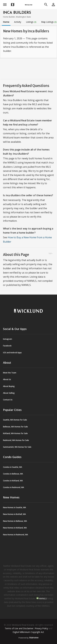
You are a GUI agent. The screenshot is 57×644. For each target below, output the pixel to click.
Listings (31, 22)
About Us (7, 379)
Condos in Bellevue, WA (13, 474)
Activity (18, 22)
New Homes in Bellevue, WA (15, 521)
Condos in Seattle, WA (13, 467)
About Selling (9, 393)
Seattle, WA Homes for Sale (15, 420)
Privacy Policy (41, 628)
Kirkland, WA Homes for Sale (15, 433)
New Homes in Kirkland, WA (15, 528)
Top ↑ (51, 254)
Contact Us (8, 400)
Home (6, 22)
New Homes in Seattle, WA (15, 507)
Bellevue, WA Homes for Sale (15, 427)
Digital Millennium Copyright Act (28, 632)
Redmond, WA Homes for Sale (16, 440)
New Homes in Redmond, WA (16, 535)
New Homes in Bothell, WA (14, 514)
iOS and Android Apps (12, 353)
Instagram (8, 339)
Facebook (7, 346)
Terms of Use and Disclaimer (19, 628)
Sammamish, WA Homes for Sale (17, 447)
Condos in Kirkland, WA (13, 481)
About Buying (9, 386)
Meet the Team (10, 373)
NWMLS (43, 598)
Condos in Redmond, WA (14, 487)
